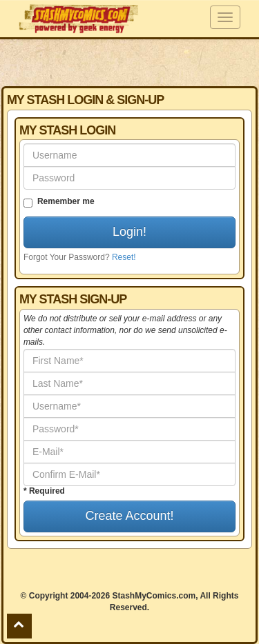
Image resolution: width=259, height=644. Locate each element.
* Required (44, 491)
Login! (129, 232)
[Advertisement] (130, 62)
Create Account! (129, 516)
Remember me (59, 202)
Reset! (124, 257)
